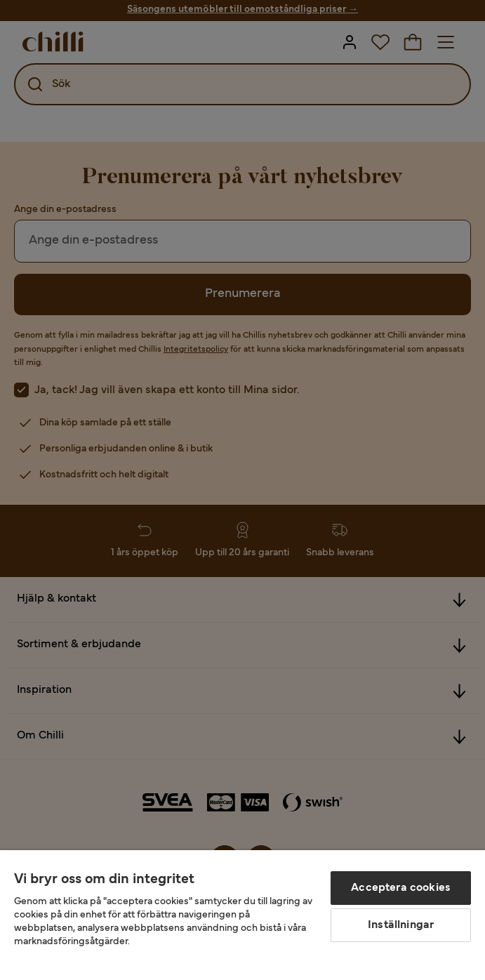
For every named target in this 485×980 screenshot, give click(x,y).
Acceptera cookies (401, 888)
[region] (242, 915)
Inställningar (401, 925)
